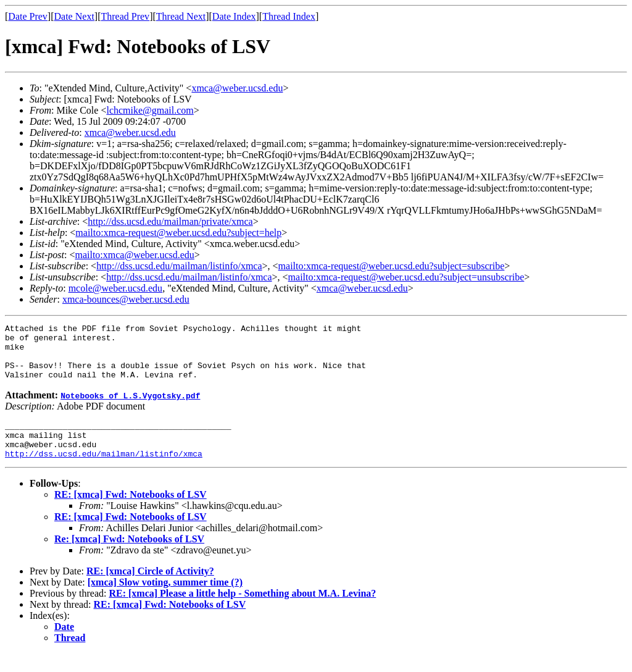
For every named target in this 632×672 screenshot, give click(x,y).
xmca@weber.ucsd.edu (237, 88)
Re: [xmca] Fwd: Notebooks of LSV (129, 557)
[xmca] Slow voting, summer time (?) (165, 601)
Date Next (74, 16)
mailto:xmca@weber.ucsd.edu (134, 255)
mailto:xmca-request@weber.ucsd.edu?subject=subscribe (392, 266)
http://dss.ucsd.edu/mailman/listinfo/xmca (179, 266)
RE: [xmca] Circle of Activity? (150, 590)
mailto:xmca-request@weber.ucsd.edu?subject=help (178, 233)
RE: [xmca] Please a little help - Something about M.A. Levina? (242, 612)
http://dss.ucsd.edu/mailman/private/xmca (170, 221)
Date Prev (28, 16)
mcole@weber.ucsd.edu (115, 288)
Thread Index (289, 16)
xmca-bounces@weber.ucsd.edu (126, 299)
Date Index (234, 16)
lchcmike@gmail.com (150, 110)
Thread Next (181, 16)
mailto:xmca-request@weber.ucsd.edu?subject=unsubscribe (406, 277)
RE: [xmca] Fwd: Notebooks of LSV (131, 513)
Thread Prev (125, 16)
